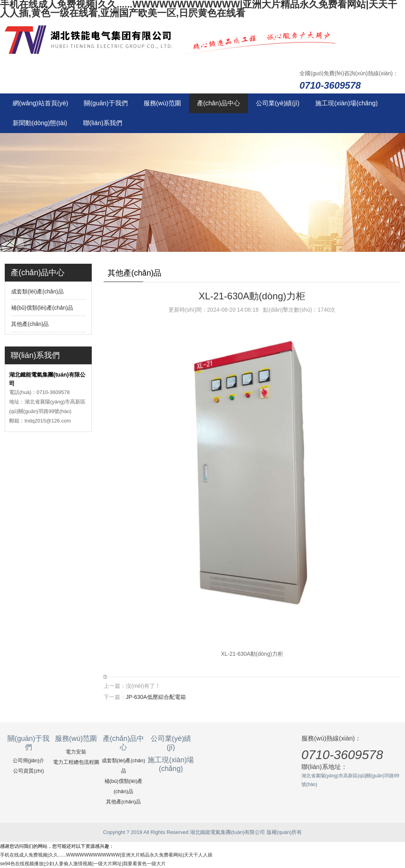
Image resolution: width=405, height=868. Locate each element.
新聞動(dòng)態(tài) (40, 123)
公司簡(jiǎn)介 (29, 760)
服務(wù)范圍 (162, 103)
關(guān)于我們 (106, 103)
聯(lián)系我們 (103, 123)
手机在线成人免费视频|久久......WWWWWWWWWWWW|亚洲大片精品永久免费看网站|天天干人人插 (106, 855)
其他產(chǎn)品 (30, 324)
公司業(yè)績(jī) (278, 103)
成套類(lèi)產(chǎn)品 (37, 291)
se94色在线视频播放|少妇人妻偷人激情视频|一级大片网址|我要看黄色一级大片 (83, 864)
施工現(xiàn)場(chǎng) (346, 103)
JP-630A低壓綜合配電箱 (156, 697)
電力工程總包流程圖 (76, 762)
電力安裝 (76, 752)
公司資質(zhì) (28, 771)
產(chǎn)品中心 (219, 103)
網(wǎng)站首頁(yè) (40, 103)
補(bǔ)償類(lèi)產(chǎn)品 (42, 308)
